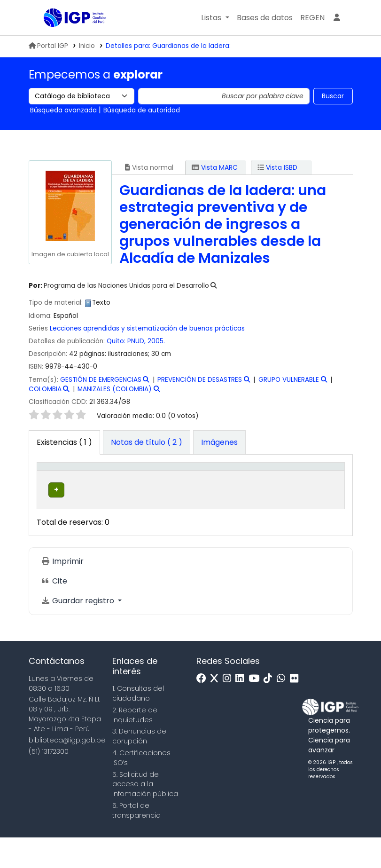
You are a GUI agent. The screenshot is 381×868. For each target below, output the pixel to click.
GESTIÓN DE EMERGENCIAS (101, 380)
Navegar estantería (210, 525)
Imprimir (62, 592)
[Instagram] (229, 709)
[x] (217, 709)
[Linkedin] (242, 709)
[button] (215, 18)
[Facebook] (204, 709)
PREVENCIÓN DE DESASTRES (200, 380)
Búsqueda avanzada (63, 110)
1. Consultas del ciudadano (138, 724)
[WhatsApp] (283, 709)
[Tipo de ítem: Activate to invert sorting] (56, 481)
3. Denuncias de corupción (139, 767)
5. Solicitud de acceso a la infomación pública (145, 815)
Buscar (333, 96)
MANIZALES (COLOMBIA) (115, 389)
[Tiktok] (270, 709)
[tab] (147, 442)
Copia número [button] (274, 486)
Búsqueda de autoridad (142, 110)
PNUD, (136, 341)
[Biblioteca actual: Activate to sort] (103, 481)
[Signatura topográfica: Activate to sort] (222, 481)
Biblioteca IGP (67, 37)
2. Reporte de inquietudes (135, 746)
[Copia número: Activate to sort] (281, 481)
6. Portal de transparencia (136, 841)
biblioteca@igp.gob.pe (67, 771)
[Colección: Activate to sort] (160, 481)
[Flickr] (296, 709)
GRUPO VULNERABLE (289, 380)
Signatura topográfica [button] (215, 486)
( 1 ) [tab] (64, 442)
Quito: (117, 341)
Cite (54, 612)
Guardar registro (78, 631)
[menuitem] (312, 18)
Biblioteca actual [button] (97, 486)
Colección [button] (154, 491)
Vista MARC (215, 167)
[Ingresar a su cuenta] (337, 18)
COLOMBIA (45, 389)
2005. (156, 341)
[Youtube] (256, 709)
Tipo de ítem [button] (50, 481)
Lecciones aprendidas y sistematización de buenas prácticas (147, 328)
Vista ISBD (277, 167)
